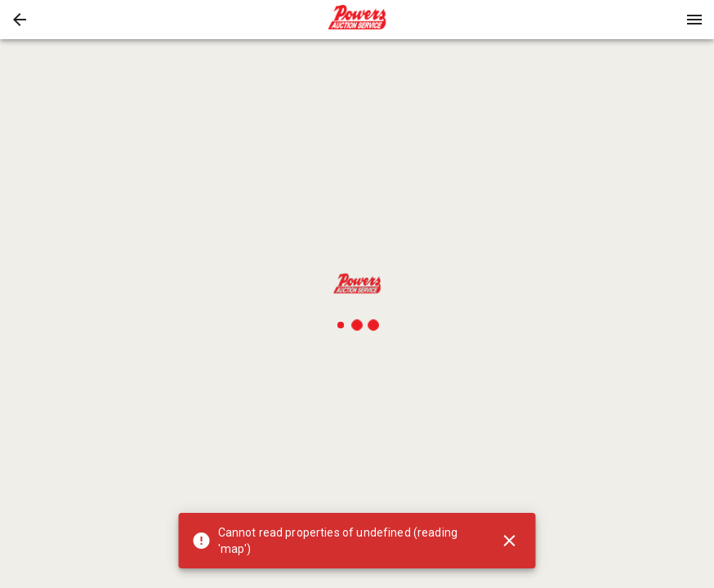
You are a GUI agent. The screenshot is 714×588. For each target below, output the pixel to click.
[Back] (20, 20)
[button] (20, 20)
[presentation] (357, 20)
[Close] (510, 541)
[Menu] (694, 20)
